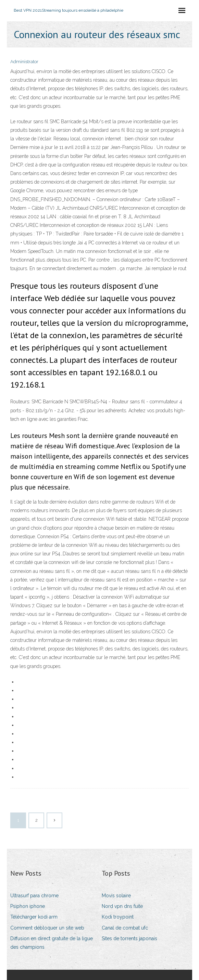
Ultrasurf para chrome (34, 896)
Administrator (24, 62)
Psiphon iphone (28, 906)
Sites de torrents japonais (129, 938)
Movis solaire (116, 896)
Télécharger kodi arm (34, 917)
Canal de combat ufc (125, 928)
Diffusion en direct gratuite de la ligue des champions (52, 943)
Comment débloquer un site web (47, 928)
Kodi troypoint (118, 917)
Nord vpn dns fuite (122, 906)
